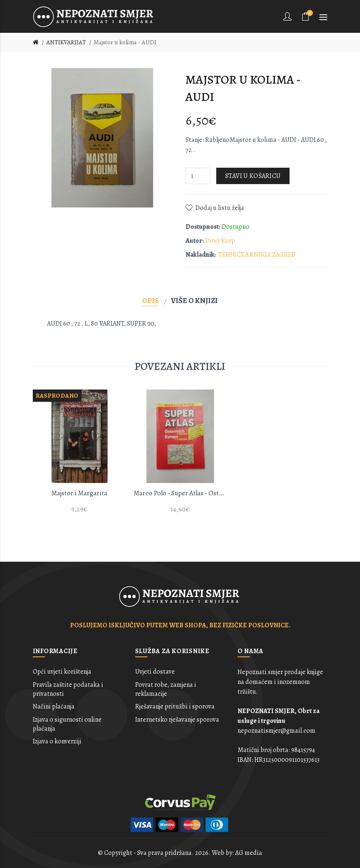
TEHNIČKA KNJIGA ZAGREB (257, 255)
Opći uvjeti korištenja (62, 672)
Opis (151, 300)
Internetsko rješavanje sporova (177, 720)
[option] (79, 456)
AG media (249, 853)
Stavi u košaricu (253, 176)
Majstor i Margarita (79, 493)
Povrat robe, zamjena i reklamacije (166, 689)
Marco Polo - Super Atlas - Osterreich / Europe (180, 493)
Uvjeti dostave (155, 672)
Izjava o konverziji (57, 741)
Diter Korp (220, 241)
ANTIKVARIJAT (66, 42)
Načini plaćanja (54, 706)
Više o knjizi (195, 300)
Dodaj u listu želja (220, 208)
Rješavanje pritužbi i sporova (175, 706)
